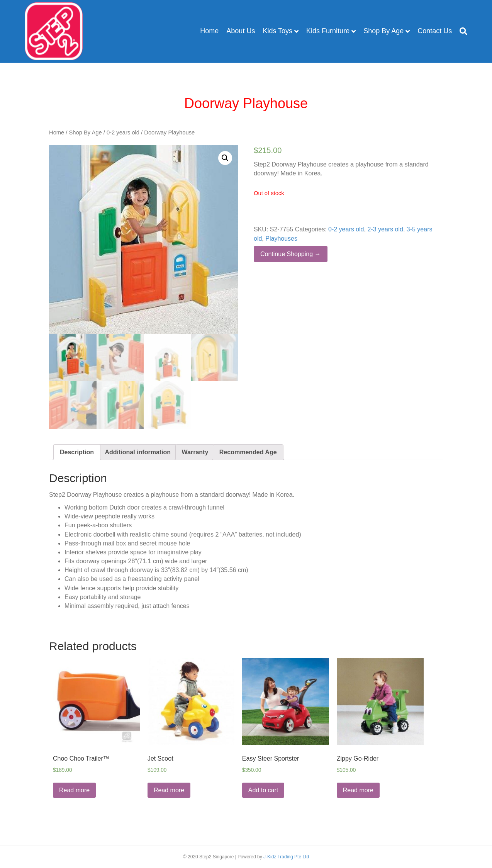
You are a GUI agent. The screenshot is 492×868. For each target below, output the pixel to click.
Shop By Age (383, 31)
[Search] (461, 31)
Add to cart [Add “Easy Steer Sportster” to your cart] (263, 790)
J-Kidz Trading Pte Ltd (286, 857)
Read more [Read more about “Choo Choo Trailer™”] (74, 790)
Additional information (138, 452)
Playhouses (281, 239)
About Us (241, 31)
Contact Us (435, 31)
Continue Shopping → (291, 254)
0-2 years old (123, 132)
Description (77, 452)
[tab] (77, 452)
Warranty (195, 452)
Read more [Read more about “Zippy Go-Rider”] (358, 790)
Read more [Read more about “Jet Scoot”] (169, 790)
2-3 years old (385, 229)
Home (209, 31)
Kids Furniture (328, 31)
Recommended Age (248, 452)
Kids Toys (277, 31)
